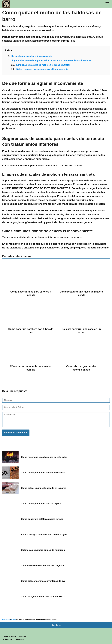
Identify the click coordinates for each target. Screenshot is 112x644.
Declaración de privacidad (15, 636)
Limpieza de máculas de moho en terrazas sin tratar (43, 65)
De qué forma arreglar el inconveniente (32, 56)
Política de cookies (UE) (14, 639)
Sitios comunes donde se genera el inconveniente (42, 69)
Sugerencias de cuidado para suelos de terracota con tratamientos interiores (51, 60)
